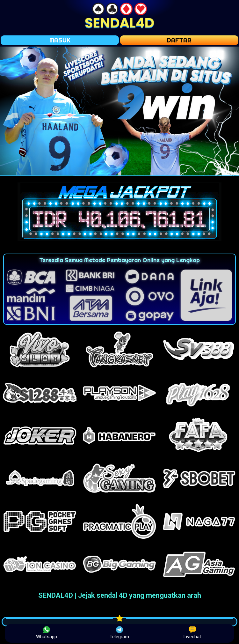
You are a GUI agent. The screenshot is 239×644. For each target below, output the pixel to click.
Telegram (119, 633)
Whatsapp (47, 633)
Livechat (192, 633)
